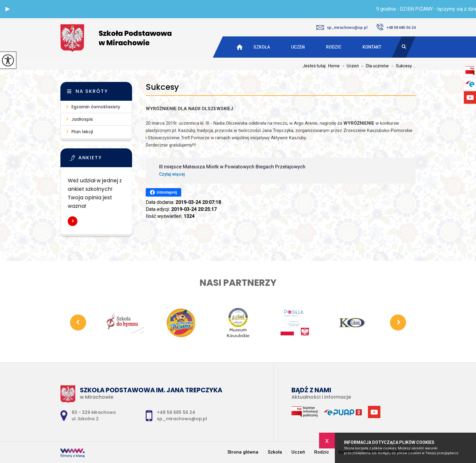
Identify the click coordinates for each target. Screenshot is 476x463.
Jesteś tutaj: (315, 66)
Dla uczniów (374, 66)
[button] (8, 9)
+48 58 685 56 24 (396, 27)
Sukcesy (162, 87)
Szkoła (262, 47)
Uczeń (298, 47)
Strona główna (243, 452)
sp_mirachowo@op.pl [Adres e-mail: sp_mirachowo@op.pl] (182, 419)
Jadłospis (82, 119)
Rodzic (334, 47)
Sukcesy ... (402, 66)
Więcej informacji (73, 221)
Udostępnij (163, 192)
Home (334, 66)
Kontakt (372, 47)
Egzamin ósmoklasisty (96, 107)
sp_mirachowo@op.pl (342, 27)
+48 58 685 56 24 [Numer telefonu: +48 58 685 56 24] (176, 412)
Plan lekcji (82, 132)
